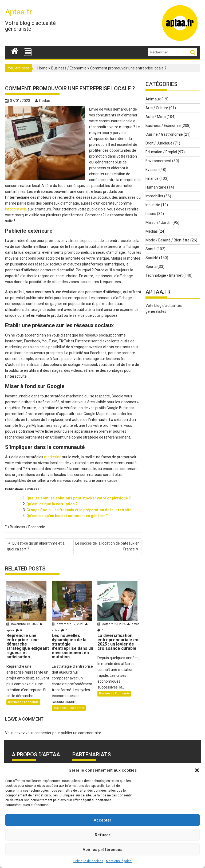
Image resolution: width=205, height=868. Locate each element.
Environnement (158, 161)
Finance (152, 178)
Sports (151, 267)
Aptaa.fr (19, 12)
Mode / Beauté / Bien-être (167, 240)
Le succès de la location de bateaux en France (107, 546)
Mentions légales (119, 861)
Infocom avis (16, 209)
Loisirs (151, 214)
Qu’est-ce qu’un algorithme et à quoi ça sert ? (36, 546)
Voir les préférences (102, 850)
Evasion (152, 170)
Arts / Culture (157, 108)
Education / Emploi (161, 152)
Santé (151, 249)
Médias (152, 231)
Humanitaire (156, 187)
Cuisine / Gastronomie (164, 134)
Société (152, 258)
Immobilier (154, 196)
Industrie (153, 205)
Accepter (102, 820)
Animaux (153, 99)
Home (42, 68)
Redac (42, 101)
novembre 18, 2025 (23, 624)
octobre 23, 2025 (112, 624)
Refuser (102, 835)
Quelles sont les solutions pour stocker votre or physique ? (79, 498)
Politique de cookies (88, 861)
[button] (197, 770)
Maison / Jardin (159, 222)
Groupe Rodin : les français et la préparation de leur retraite (79, 510)
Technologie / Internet (164, 275)
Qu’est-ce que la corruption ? (52, 504)
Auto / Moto (156, 117)
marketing (53, 457)
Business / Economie (69, 68)
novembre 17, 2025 (68, 624)
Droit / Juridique (159, 143)
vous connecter (39, 733)
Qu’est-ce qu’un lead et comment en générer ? (67, 516)
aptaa (133, 624)
